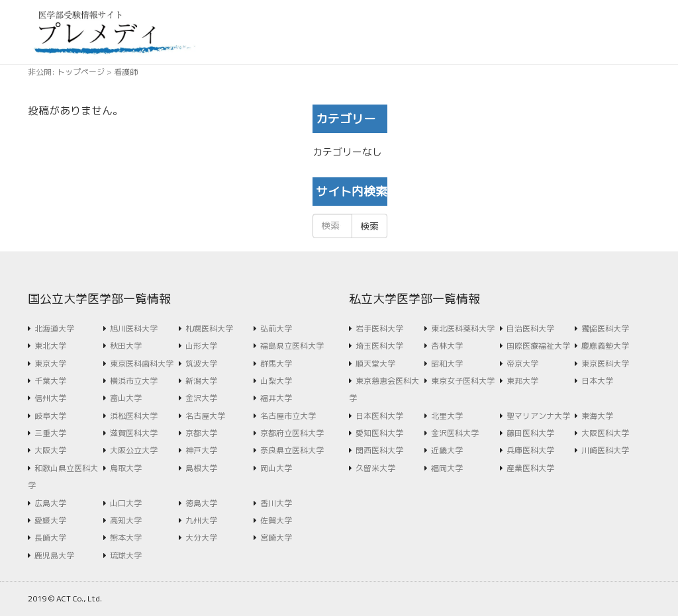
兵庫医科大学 (530, 450)
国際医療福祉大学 (538, 346)
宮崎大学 (276, 538)
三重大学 (50, 433)
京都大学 (201, 433)
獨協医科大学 (605, 329)
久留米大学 (375, 468)
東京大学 (50, 364)
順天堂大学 (375, 364)
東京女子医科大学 (463, 381)
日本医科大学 (379, 416)
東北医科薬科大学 (463, 329)
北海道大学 (54, 329)
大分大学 (201, 538)
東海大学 (597, 416)
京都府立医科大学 (292, 433)
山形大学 (201, 346)
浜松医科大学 (134, 416)
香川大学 (276, 503)
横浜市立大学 (134, 381)
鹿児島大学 (54, 555)
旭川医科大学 (134, 329)
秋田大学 (126, 346)
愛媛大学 (50, 520)
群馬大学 (276, 364)
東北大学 (50, 346)
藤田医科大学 (530, 433)
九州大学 (201, 520)
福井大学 (276, 398)
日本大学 (597, 381)
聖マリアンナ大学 (538, 416)
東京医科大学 (605, 364)
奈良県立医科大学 (292, 450)
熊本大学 (126, 538)
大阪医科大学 (605, 433)
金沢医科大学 (455, 433)
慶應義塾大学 (605, 346)
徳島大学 (201, 503)
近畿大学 (447, 450)
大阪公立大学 (134, 450)
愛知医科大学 (379, 433)
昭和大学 (447, 364)
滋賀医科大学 (134, 433)
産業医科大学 (530, 468)
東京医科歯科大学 (142, 364)
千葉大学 (50, 381)
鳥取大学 (126, 468)
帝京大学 (522, 364)
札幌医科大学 (209, 329)
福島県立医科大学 (292, 346)
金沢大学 (201, 398)
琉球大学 (126, 555)
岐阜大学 (50, 416)
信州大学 (50, 398)
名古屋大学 (205, 416)
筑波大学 (201, 364)
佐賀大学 (276, 520)
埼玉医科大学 (379, 346)
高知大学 (126, 520)
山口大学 (126, 503)
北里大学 (447, 416)
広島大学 (50, 503)
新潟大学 (201, 381)
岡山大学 (276, 468)
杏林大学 (447, 346)
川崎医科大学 (605, 450)
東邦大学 (522, 381)
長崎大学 (50, 538)
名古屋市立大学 (288, 416)
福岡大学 (447, 468)
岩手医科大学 (379, 329)
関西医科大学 (379, 450)
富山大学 (126, 398)
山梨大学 (276, 381)
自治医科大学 (530, 329)
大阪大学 (50, 450)
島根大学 (201, 468)
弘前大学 (276, 329)
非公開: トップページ (66, 72)
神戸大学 (201, 450)
